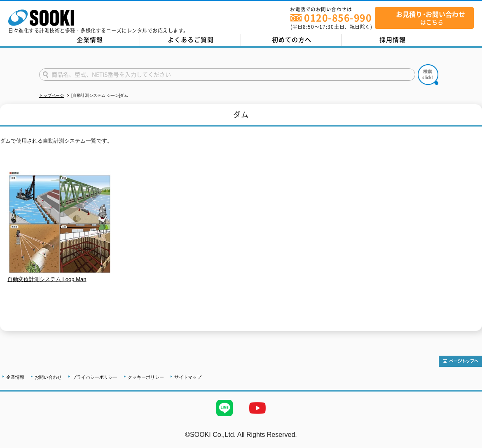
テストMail (466, 443)
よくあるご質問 (191, 40)
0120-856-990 (338, 18)
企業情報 (90, 40)
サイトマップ (188, 377)
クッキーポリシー (146, 377)
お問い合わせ (48, 377)
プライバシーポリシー (95, 377)
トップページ (51, 95)
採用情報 (393, 40)
